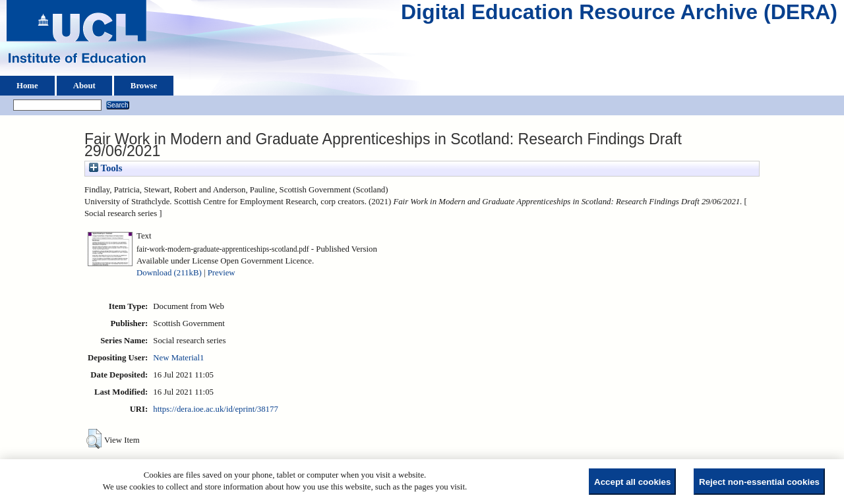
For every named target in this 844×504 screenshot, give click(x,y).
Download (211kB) (169, 273)
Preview (222, 273)
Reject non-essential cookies (759, 482)
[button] (94, 439)
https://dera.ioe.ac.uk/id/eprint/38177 (215, 409)
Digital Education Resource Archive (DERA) (619, 15)
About (84, 86)
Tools (105, 168)
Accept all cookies (632, 482)
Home (27, 86)
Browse (144, 86)
